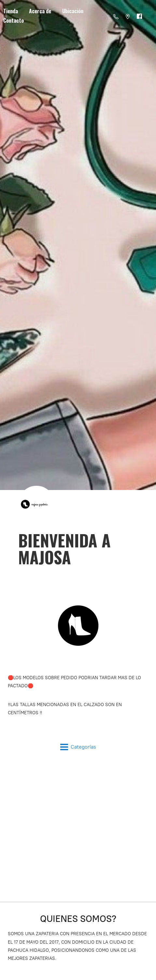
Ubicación (73, 11)
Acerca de (40, 11)
